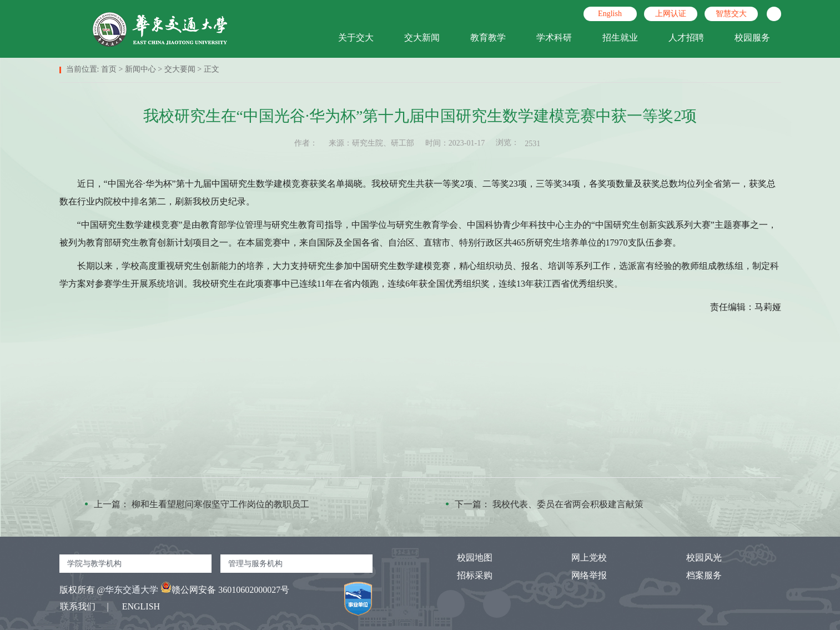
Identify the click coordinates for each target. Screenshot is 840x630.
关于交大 (356, 37)
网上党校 (579, 557)
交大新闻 (422, 37)
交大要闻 (180, 69)
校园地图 (465, 557)
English (610, 14)
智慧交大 (731, 14)
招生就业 (620, 37)
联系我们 (78, 606)
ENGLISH (141, 606)
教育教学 (488, 37)
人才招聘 (686, 37)
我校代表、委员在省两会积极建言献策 (568, 504)
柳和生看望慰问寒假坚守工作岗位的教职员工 (220, 504)
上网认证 (671, 14)
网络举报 (579, 575)
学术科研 (554, 37)
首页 (109, 69)
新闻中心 (140, 69)
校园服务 (752, 37)
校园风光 (694, 557)
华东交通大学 (132, 590)
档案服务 (694, 575)
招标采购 (465, 575)
